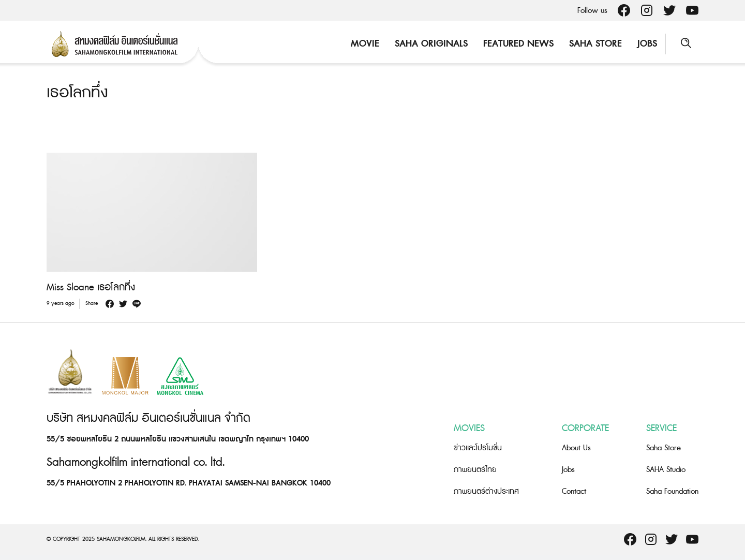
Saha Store (595, 44)
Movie (365, 44)
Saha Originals (431, 44)
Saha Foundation (672, 491)
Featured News (518, 44)
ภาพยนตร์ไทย (475, 470)
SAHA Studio (666, 470)
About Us (576, 448)
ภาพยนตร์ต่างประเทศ (486, 491)
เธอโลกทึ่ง (77, 93)
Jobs (647, 44)
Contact (574, 491)
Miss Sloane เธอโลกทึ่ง (91, 288)
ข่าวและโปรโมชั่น (478, 448)
